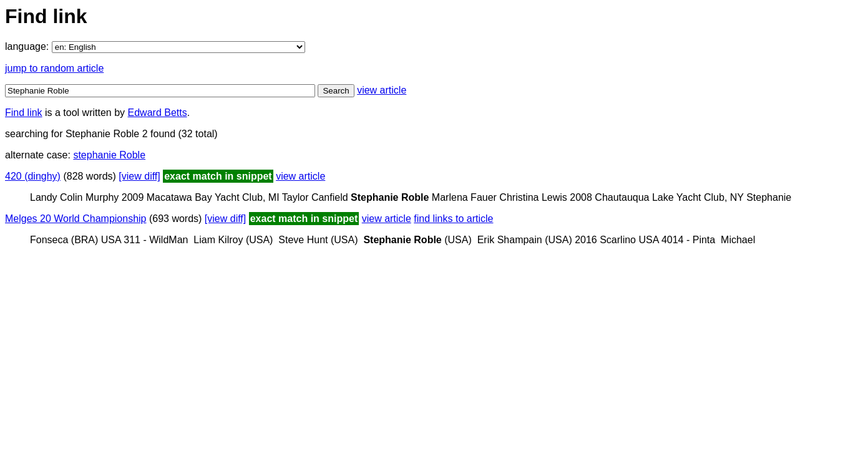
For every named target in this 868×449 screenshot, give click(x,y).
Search (336, 91)
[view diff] (139, 176)
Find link (24, 113)
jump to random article (54, 68)
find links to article (453, 219)
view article (382, 90)
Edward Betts (158, 113)
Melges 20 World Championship (76, 219)
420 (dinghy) (33, 176)
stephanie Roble (109, 155)
